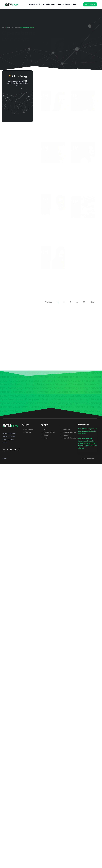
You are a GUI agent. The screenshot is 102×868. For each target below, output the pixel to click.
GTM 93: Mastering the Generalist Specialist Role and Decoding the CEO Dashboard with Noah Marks (85, 124)
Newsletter (33, 4)
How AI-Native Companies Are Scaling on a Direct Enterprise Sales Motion (88, 434)
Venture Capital (49, 435)
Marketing (66, 432)
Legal (5, 461)
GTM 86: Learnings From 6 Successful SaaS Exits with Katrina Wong (54, 282)
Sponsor (68, 4)
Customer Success (69, 435)
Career (46, 438)
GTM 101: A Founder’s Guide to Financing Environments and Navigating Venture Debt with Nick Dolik (84, 72)
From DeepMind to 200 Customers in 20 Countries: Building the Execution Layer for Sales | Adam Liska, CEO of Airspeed (87, 446)
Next (92, 305)
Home (4, 27)
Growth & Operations (13, 27)
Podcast (42, 4)
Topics (61, 4)
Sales (46, 441)
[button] (81, 6)
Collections (51, 4)
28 (84, 305)
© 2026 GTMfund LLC (89, 461)
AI (44, 432)
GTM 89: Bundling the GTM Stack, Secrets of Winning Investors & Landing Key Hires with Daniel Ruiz (84, 230)
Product (65, 438)
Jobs (74, 4)
